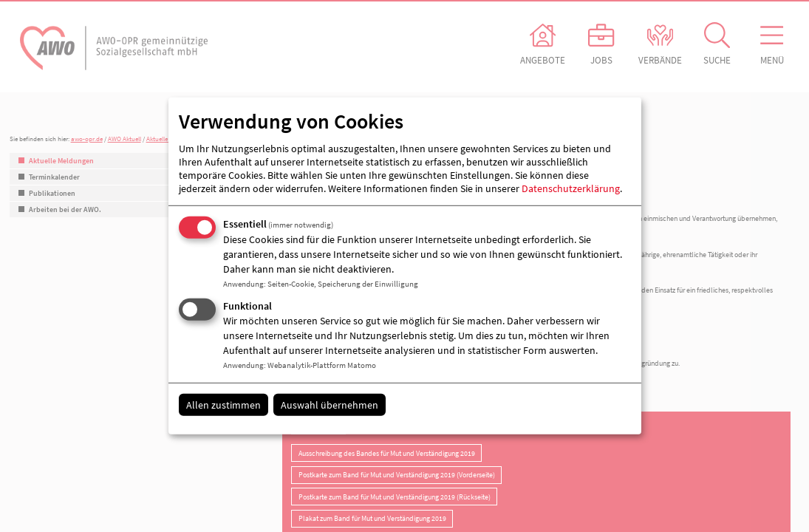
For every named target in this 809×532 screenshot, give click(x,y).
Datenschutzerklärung (571, 188)
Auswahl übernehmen (330, 404)
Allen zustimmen (223, 404)
